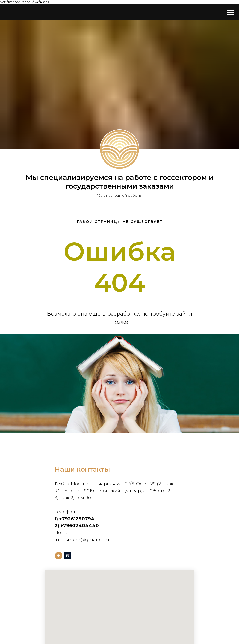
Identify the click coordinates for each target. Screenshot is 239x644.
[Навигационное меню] (231, 12)
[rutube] (68, 556)
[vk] (59, 556)
